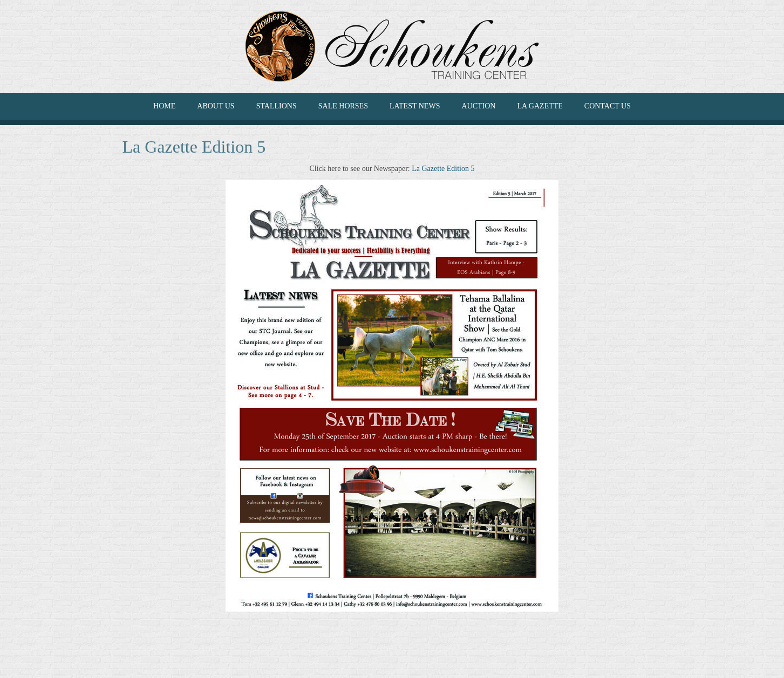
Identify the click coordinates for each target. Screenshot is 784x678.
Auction (478, 106)
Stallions (277, 106)
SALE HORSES (343, 106)
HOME (164, 106)
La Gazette (540, 106)
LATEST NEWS (415, 106)
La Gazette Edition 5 (443, 169)
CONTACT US (608, 106)
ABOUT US (216, 106)
